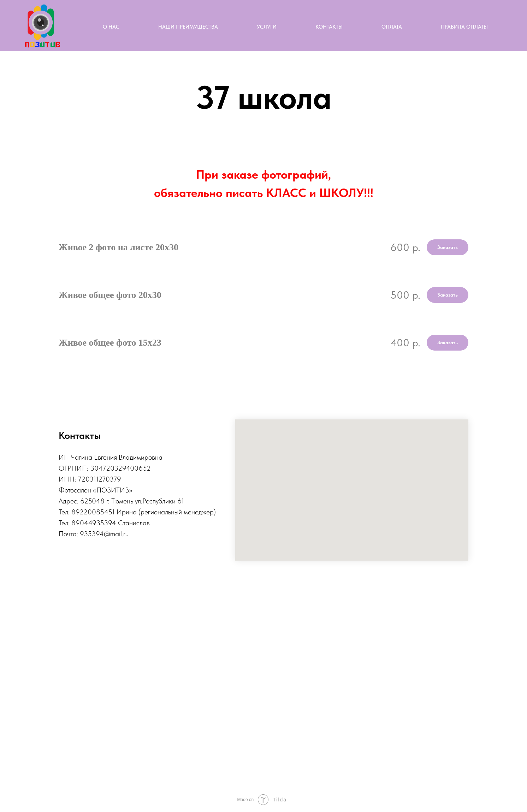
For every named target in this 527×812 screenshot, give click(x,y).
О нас (111, 27)
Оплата (392, 27)
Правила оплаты (464, 27)
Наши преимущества (188, 27)
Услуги (267, 27)
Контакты (329, 27)
